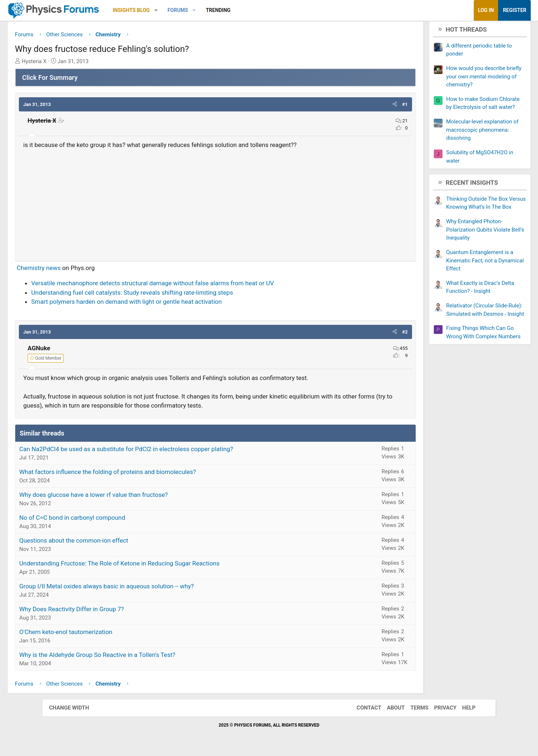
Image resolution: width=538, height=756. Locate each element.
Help (462, 711)
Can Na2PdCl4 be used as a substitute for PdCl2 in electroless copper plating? (168, 451)
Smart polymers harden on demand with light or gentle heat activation (169, 305)
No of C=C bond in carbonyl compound (114, 520)
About (389, 711)
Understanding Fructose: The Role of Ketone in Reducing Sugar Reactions (162, 566)
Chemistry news (81, 270)
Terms (412, 711)
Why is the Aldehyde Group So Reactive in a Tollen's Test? (139, 657)
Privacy (438, 711)
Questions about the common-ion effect (116, 543)
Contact (362, 711)
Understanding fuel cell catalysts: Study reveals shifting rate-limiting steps (174, 295)
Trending (260, 10)
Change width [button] (76, 711)
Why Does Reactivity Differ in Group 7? (114, 612)
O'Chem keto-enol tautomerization (108, 634)
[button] (198, 10)
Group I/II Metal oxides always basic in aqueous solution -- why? (149, 589)
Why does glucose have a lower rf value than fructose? (136, 497)
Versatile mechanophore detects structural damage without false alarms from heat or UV (195, 286)
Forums (220, 10)
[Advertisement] (215, 205)
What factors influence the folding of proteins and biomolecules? (150, 474)
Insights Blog (174, 10)
